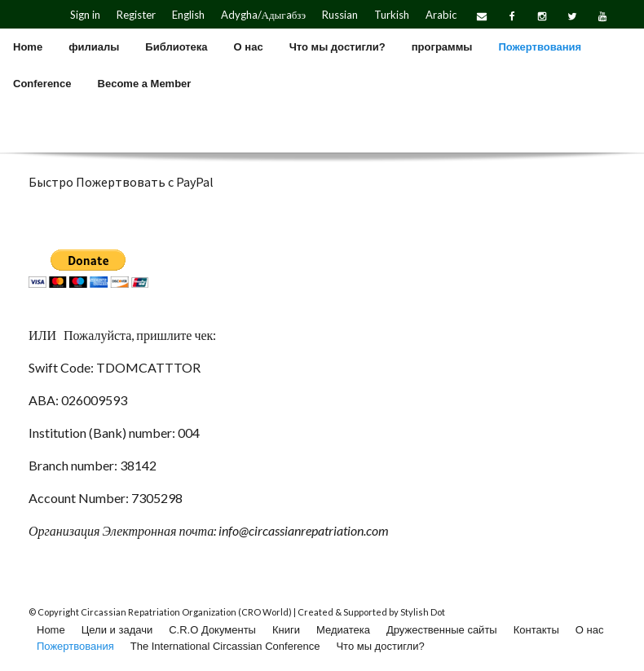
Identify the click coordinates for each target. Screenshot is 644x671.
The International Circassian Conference (225, 646)
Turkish (392, 15)
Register (136, 15)
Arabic (441, 15)
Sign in (85, 15)
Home (51, 630)
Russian (340, 15)
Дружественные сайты (442, 630)
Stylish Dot (423, 612)
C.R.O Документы (212, 630)
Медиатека (343, 630)
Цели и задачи (117, 630)
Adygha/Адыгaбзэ (263, 15)
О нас (590, 630)
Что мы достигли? (380, 646)
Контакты (536, 630)
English (188, 15)
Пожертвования (75, 646)
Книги (286, 630)
